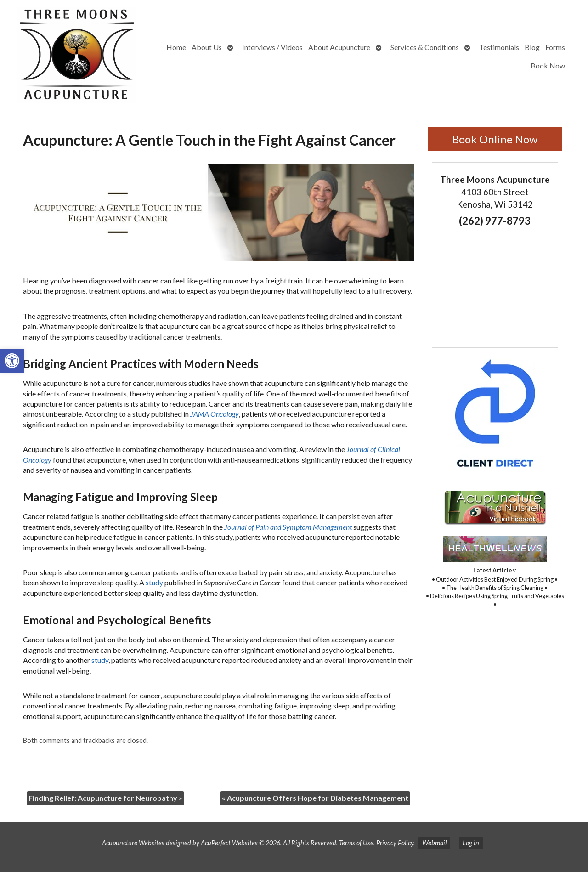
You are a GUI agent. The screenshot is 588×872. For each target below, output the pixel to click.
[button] (12, 361)
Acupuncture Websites (133, 843)
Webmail (434, 843)
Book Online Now (495, 139)
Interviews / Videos (272, 47)
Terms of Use (356, 843)
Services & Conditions (425, 47)
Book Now (548, 65)
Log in (471, 843)
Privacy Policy (395, 843)
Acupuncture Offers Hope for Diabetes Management (315, 798)
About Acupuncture (339, 47)
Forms (555, 47)
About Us (207, 47)
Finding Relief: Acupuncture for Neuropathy (105, 798)
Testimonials (499, 47)
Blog (532, 47)
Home (176, 47)
